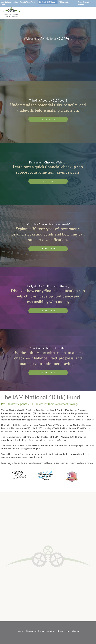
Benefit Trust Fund (27, 2)
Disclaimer (51, 631)
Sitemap (76, 631)
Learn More (48, 119)
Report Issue (64, 631)
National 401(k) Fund (47, 2)
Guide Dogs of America (83, 3)
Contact (21, 631)
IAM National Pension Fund (9, 3)
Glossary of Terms (35, 631)
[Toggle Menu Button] (91, 13)
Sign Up (48, 181)
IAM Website (64, 2)
